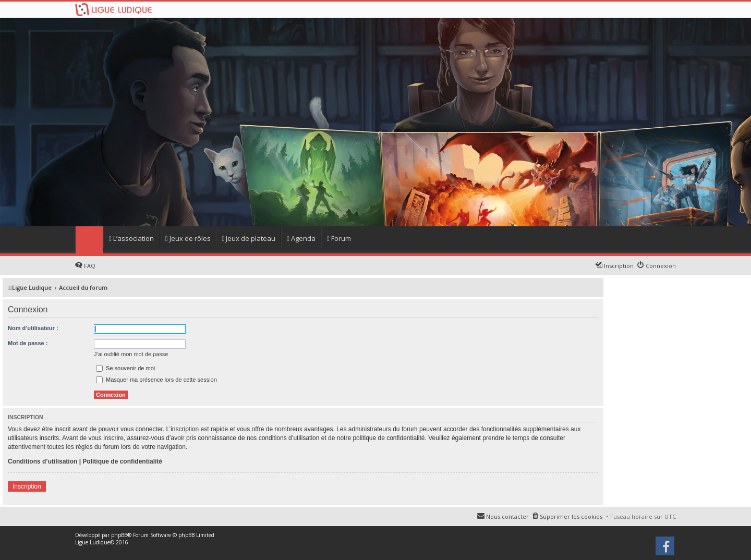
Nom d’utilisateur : (33, 328)
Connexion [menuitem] (661, 266)
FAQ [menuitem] (90, 266)
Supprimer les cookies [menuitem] (571, 516)
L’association (131, 238)
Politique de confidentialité (122, 461)
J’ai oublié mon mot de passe (131, 354)
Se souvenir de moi (125, 368)
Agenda (301, 238)
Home (89, 240)
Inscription (27, 486)
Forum (339, 238)
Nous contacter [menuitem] (507, 516)
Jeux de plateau (249, 238)
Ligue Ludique (93, 542)
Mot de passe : (28, 343)
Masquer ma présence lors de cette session (156, 380)
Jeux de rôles (188, 238)
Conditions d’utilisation (43, 461)
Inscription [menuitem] (619, 266)
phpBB (119, 535)
